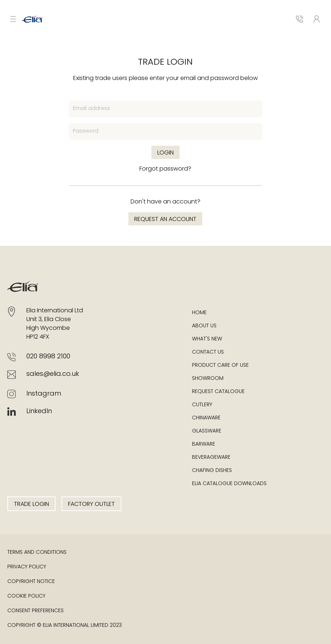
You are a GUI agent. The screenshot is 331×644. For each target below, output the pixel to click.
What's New (207, 339)
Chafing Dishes (212, 471)
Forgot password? (165, 169)
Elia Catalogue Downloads (229, 484)
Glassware (207, 431)
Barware (204, 444)
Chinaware (206, 418)
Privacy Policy (27, 567)
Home (199, 313)
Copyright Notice (31, 582)
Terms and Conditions (37, 552)
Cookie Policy (26, 596)
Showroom (208, 379)
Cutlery (202, 405)
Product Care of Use (220, 365)
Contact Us (208, 352)
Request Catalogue (218, 392)
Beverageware (211, 458)
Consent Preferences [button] (35, 611)
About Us (204, 326)
